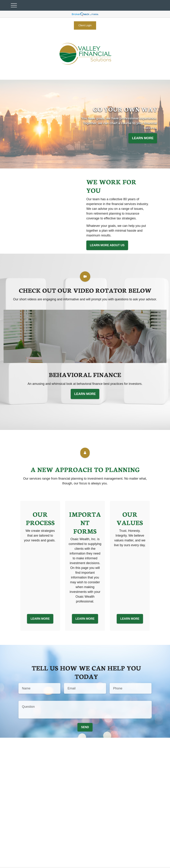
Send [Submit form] (85, 727)
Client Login (85, 25)
